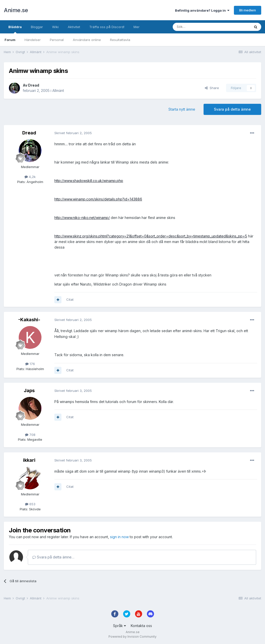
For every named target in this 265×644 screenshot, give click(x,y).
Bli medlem (248, 10)
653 (30, 504)
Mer (137, 27)
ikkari (29, 460)
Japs (29, 390)
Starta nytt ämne (182, 109)
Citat (70, 299)
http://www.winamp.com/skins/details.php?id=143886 (98, 199)
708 (30, 435)
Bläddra (15, 29)
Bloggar (37, 27)
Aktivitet (74, 27)
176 (30, 364)
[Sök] (198, 27)
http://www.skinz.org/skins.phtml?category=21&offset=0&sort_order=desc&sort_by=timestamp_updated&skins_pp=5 (151, 236)
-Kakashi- (29, 320)
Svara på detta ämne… (53, 557)
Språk (119, 626)
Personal (57, 40)
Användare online (87, 40)
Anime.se (16, 10)
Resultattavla (120, 40)
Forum (10, 40)
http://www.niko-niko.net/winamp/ (82, 218)
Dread (34, 85)
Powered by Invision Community (132, 637)
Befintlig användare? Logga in (202, 10)
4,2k (30, 177)
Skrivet (73, 133)
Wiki (55, 27)
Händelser (33, 40)
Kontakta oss (141, 626)
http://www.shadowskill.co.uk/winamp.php (89, 181)
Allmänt (58, 90)
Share (212, 88)
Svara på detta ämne (232, 109)
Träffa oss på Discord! (107, 27)
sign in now (119, 537)
